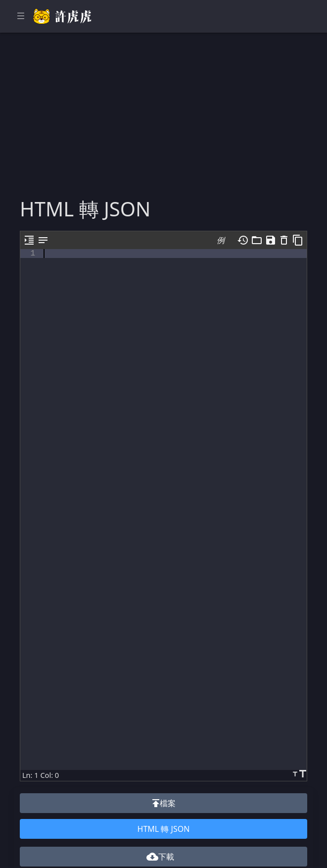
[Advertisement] (163, 123)
